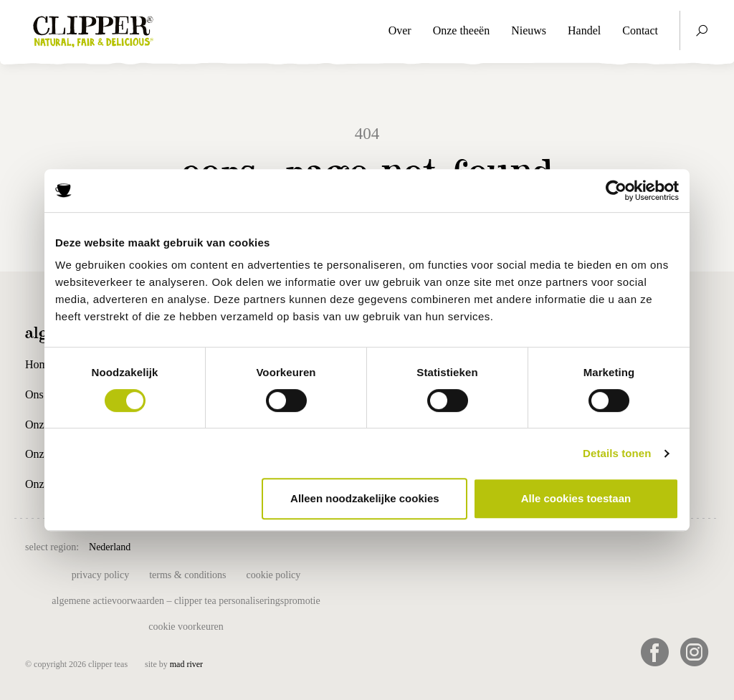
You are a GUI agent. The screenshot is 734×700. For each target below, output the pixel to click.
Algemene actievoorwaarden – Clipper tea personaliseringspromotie (186, 601)
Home (39, 364)
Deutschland (317, 546)
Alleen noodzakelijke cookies (365, 498)
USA (546, 546)
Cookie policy (274, 575)
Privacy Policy (100, 575)
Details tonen (617, 453)
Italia (439, 546)
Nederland (110, 547)
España (366, 546)
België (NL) (190, 546)
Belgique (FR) (253, 546)
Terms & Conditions (187, 575)
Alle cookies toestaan (576, 498)
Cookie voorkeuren (186, 627)
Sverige (511, 546)
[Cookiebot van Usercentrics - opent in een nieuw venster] (616, 191)
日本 (576, 546)
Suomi (472, 546)
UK (148, 546)
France (405, 546)
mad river (186, 664)
